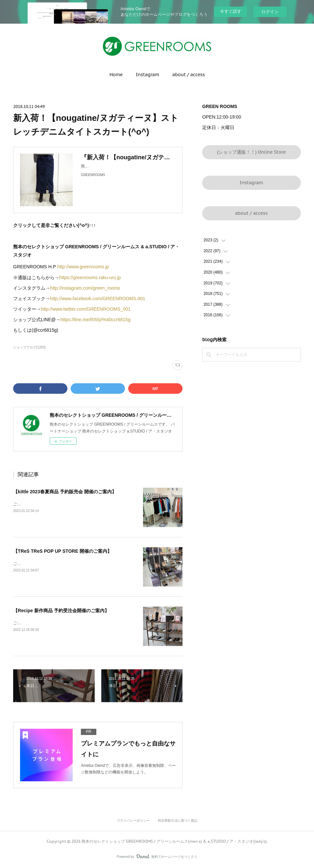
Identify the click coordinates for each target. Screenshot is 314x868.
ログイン (270, 12)
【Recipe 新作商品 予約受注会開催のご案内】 (61, 611)
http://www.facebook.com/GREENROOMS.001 (97, 299)
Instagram (147, 75)
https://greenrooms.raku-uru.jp (91, 278)
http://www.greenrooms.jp (83, 267)
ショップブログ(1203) (29, 347)
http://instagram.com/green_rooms (86, 288)
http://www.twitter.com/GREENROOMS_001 (86, 309)
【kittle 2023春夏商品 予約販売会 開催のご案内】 (65, 492)
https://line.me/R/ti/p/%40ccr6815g (96, 320)
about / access (189, 75)
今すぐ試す (231, 11)
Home (116, 75)
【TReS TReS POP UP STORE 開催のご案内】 (62, 551)
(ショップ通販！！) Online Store (251, 152)
